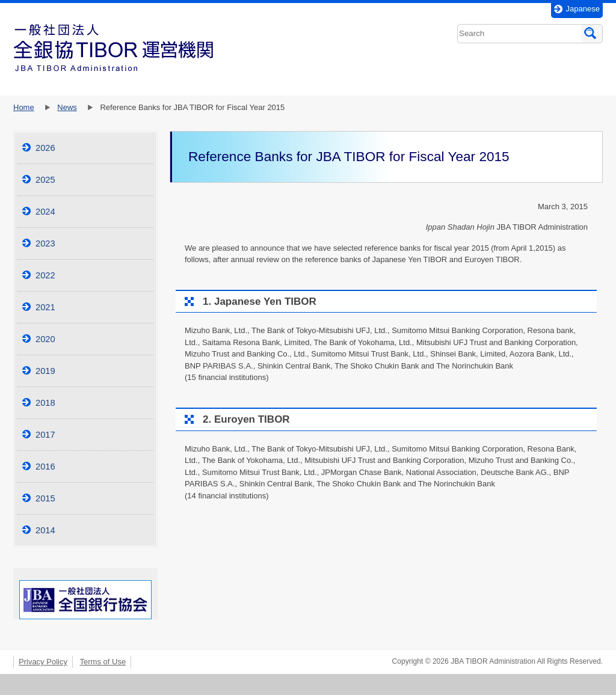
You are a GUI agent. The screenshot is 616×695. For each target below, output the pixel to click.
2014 (45, 530)
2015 (45, 498)
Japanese (583, 9)
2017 (45, 435)
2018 (45, 403)
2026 (45, 148)
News (67, 107)
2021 (45, 307)
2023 (45, 243)
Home (24, 107)
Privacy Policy (43, 662)
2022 (45, 275)
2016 (45, 467)
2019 (45, 371)
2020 (45, 339)
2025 (45, 180)
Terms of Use (103, 662)
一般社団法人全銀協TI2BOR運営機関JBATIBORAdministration (113, 48)
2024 (45, 212)
